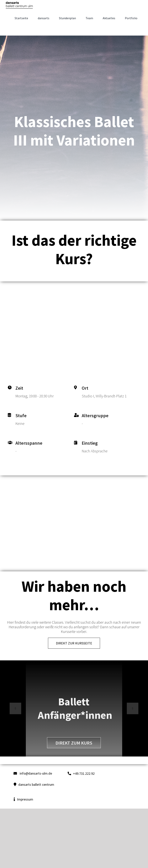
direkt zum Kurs (74, 743)
